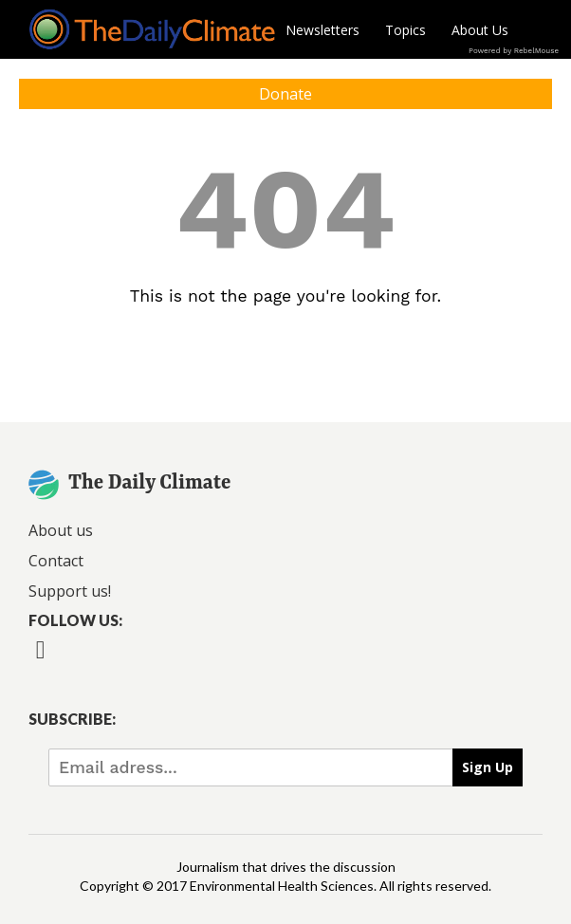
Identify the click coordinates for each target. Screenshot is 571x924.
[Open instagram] (137, 663)
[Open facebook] (40, 663)
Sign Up (488, 767)
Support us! (70, 591)
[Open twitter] (89, 663)
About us (61, 530)
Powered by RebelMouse (514, 51)
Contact (56, 561)
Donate (285, 94)
